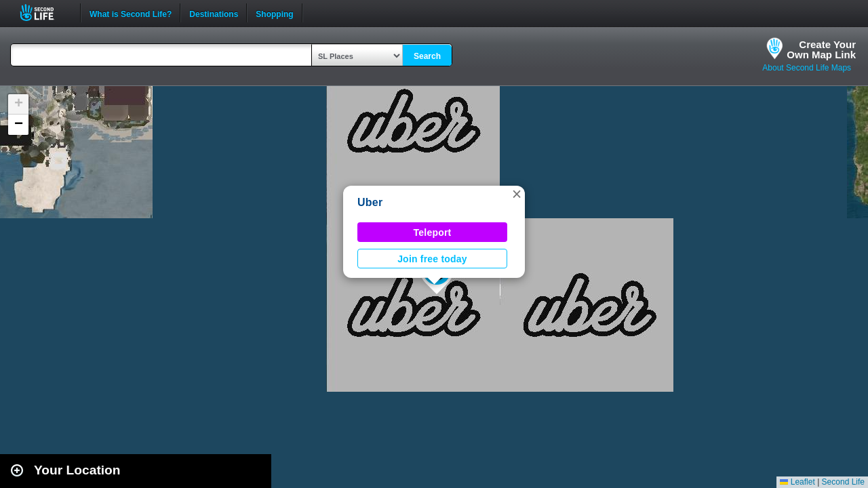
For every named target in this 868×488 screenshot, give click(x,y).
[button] (517, 194)
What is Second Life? (131, 13)
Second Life (44, 13)
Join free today (432, 259)
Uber (370, 202)
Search (427, 56)
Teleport (433, 232)
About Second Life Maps (807, 68)
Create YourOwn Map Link (821, 49)
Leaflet (797, 482)
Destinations (214, 13)
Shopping (274, 13)
